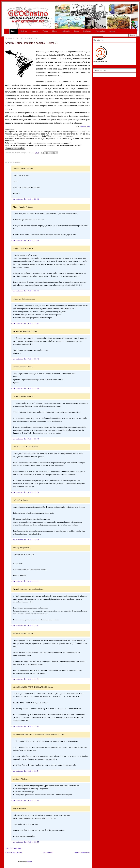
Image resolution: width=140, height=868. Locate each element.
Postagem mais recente (13, 852)
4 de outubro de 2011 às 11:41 (25, 291)
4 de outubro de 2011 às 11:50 (25, 492)
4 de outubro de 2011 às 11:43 (25, 359)
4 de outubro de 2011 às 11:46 (25, 439)
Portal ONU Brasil (85, 126)
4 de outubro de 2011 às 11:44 (25, 388)
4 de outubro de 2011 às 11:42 (25, 323)
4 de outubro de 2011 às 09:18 (25, 199)
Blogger (29, 862)
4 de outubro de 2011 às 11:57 (25, 842)
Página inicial (48, 852)
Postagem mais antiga (82, 852)
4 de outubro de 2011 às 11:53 (25, 727)
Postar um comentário (13, 848)
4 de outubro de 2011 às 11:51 (25, 581)
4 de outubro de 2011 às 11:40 (25, 240)
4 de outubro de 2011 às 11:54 (25, 771)
